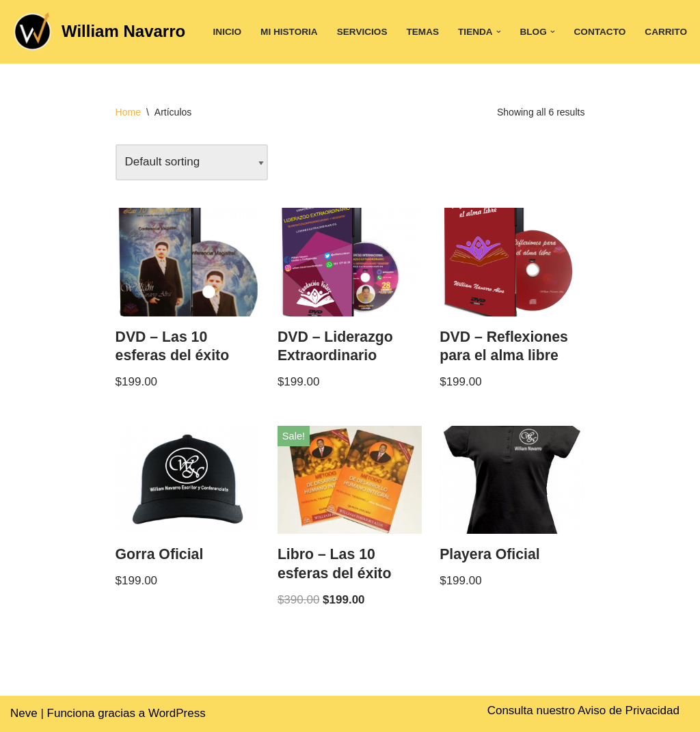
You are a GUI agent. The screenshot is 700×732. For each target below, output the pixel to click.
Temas (422, 32)
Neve (24, 713)
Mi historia (289, 32)
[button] (499, 32)
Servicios (362, 32)
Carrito (666, 32)
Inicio (228, 32)
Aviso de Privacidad (629, 710)
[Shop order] (192, 162)
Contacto (600, 32)
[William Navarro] (98, 32)
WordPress (177, 713)
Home (128, 112)
